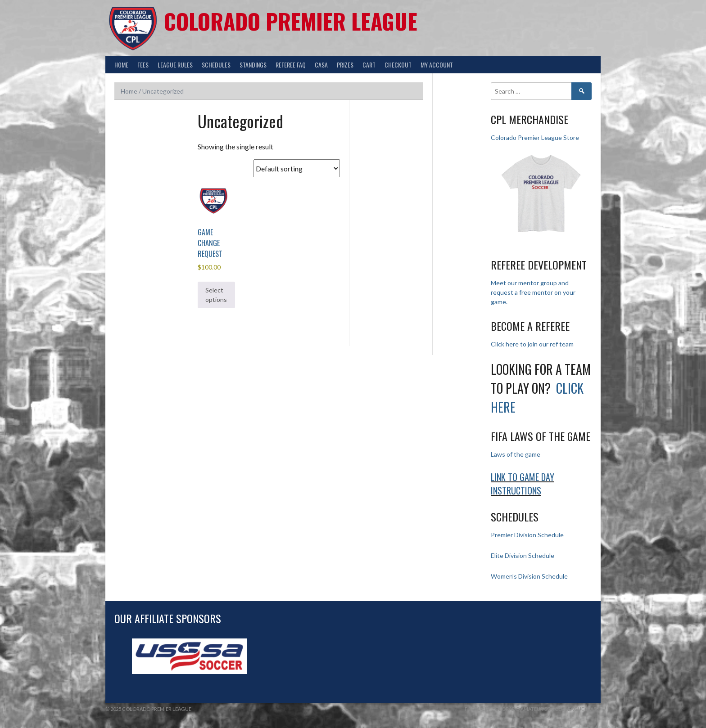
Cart (369, 65)
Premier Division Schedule (527, 535)
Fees (143, 65)
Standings (253, 65)
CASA (321, 65)
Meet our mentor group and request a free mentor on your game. (533, 292)
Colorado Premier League (291, 21)
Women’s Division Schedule (529, 576)
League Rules (175, 65)
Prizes (345, 65)
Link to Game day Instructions (523, 484)
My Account (437, 65)
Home (121, 65)
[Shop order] (297, 168)
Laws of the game (516, 454)
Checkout (398, 65)
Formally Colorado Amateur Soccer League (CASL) (533, 709)
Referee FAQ (291, 65)
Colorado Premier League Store (535, 137)
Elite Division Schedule (523, 555)
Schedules (216, 65)
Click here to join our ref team (532, 344)
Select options (216, 295)
